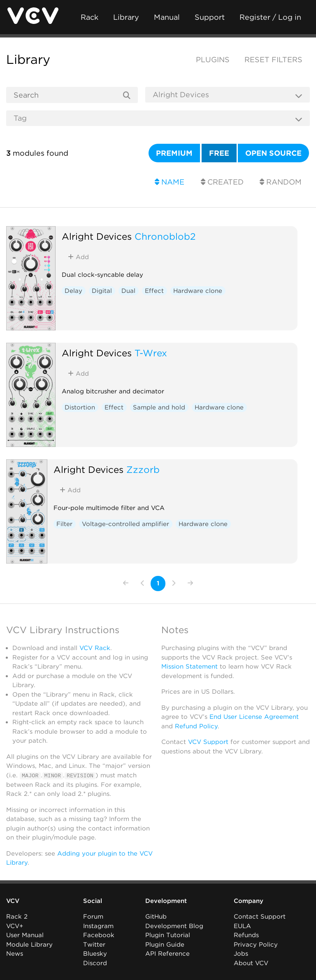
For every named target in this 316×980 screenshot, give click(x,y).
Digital (102, 291)
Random (281, 182)
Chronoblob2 (165, 236)
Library (126, 17)
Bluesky (95, 954)
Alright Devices (97, 236)
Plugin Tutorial (168, 935)
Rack (89, 17)
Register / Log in (270, 17)
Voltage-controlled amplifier (125, 524)
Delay (73, 291)
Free (219, 153)
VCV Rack (95, 648)
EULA (242, 926)
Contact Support (260, 917)
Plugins (213, 60)
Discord (95, 963)
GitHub (156, 917)
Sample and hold (159, 407)
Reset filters (273, 60)
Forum (93, 917)
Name (170, 182)
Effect (154, 291)
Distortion (80, 407)
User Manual (25, 935)
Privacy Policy (256, 945)
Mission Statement (189, 667)
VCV (13, 901)
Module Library (29, 945)
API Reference (167, 954)
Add (78, 257)
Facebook (99, 935)
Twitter (94, 945)
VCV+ (15, 926)
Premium (174, 153)
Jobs (241, 954)
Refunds (246, 935)
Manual (167, 17)
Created (222, 182)
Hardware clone (198, 291)
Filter (64, 524)
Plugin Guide (165, 945)
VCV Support (208, 742)
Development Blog (174, 926)
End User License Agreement (254, 717)
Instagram (98, 926)
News (15, 954)
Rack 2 (17, 917)
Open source (273, 153)
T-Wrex (151, 353)
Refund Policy (196, 726)
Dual (128, 291)
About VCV (251, 963)
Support (210, 17)
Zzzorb (143, 469)
